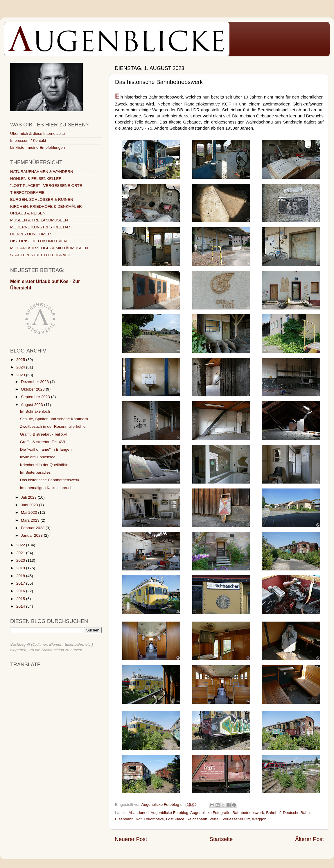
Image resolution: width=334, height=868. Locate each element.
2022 (21, 545)
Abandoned (139, 813)
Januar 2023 (32, 535)
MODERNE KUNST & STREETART (41, 227)
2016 (21, 591)
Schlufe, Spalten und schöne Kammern (54, 419)
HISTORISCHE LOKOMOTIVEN (38, 241)
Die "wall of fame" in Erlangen (46, 449)
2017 (21, 583)
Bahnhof (273, 813)
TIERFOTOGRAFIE (27, 193)
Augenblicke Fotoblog (169, 813)
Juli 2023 (29, 497)
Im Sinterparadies (35, 472)
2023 (21, 375)
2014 (21, 606)
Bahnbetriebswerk (248, 813)
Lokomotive (154, 819)
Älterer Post (309, 839)
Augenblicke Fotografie (210, 813)
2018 (21, 576)
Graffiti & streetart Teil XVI (43, 442)
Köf (139, 819)
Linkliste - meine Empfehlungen (37, 147)
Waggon (259, 819)
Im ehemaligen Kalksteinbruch (46, 488)
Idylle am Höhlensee (38, 457)
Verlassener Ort (236, 819)
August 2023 (33, 405)
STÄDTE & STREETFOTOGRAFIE (41, 255)
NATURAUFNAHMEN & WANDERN (42, 172)
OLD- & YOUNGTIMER (30, 234)
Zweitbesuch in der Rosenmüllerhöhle (53, 426)
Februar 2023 (33, 528)
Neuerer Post (131, 839)
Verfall (215, 819)
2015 (21, 599)
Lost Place (175, 819)
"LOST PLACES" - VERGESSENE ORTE (46, 186)
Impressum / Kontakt (28, 141)
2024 (21, 367)
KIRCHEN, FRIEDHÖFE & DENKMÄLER (46, 206)
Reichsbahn (197, 819)
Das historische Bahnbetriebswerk (50, 480)
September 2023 (36, 397)
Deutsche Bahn (296, 813)
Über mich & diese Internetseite (37, 134)
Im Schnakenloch (35, 411)
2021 (21, 553)
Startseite (221, 839)
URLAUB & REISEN (28, 213)
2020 (21, 560)
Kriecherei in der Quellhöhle (44, 465)
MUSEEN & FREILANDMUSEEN (39, 220)
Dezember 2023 (35, 382)
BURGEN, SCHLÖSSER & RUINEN (42, 199)
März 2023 (31, 520)
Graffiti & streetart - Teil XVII (44, 434)
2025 (21, 360)
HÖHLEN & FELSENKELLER (36, 179)
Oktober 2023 (33, 389)
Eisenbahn (124, 819)
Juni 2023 (30, 505)
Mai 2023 (29, 512)
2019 (21, 568)
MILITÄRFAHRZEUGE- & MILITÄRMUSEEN (49, 248)
